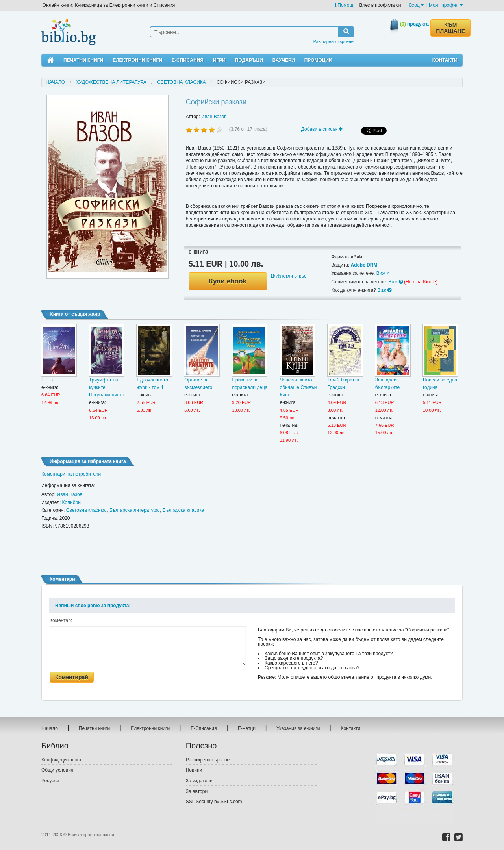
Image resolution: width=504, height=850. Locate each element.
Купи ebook (228, 281)
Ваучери (284, 60)
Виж (383, 273)
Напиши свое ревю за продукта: (93, 606)
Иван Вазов (214, 117)
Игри (219, 60)
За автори (197, 791)
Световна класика (182, 82)
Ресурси (50, 781)
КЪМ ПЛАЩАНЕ (450, 28)
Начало (55, 82)
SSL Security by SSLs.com (214, 802)
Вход (416, 5)
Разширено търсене (334, 41)
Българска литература (134, 510)
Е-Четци (247, 728)
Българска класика (183, 510)
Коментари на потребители (71, 474)
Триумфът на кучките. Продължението (107, 387)
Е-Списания (188, 60)
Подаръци (249, 60)
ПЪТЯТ (49, 380)
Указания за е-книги (298, 728)
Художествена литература (111, 82)
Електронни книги (137, 60)
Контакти (445, 60)
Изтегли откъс (288, 276)
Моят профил (446, 5)
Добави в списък (322, 129)
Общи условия (57, 770)
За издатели (199, 781)
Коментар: (61, 620)
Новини (194, 770)
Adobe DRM (364, 265)
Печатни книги (83, 60)
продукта (414, 24)
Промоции (318, 60)
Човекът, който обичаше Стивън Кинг (298, 387)
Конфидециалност (62, 760)
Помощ (344, 5)
